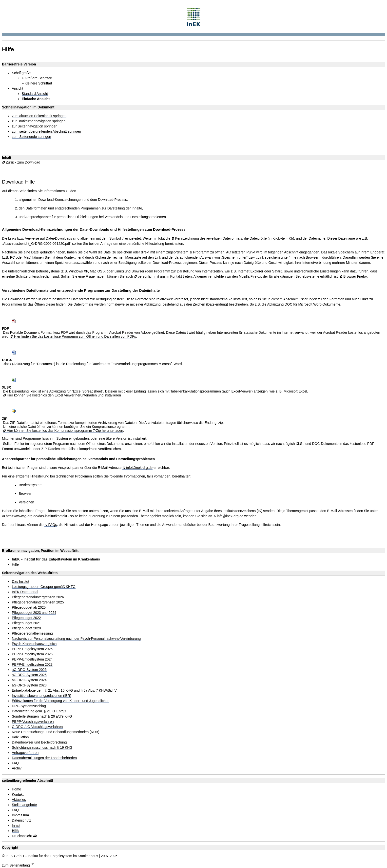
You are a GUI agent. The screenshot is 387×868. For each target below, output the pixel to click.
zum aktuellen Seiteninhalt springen (39, 116)
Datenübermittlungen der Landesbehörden (44, 758)
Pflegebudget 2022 (26, 618)
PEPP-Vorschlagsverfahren (33, 722)
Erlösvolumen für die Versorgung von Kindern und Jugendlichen (61, 701)
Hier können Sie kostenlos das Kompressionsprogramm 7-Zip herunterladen (65, 431)
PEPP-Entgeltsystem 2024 (32, 659)
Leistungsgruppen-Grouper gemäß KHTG (44, 587)
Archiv (17, 768)
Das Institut (20, 582)
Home (16, 789)
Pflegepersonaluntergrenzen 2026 (38, 597)
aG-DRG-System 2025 (29, 675)
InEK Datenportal (25, 592)
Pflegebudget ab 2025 (29, 608)
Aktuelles (19, 800)
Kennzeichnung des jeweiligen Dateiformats (209, 238)
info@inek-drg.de (139, 468)
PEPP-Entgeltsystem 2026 (32, 649)
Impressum (20, 815)
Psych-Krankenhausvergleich (34, 644)
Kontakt (18, 795)
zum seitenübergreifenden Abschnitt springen (46, 132)
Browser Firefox (355, 277)
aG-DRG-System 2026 (29, 670)
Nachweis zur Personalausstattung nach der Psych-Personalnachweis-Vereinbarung (76, 639)
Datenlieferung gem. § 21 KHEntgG (39, 711)
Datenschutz (21, 820)
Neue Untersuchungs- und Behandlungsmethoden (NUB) (56, 732)
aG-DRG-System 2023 (29, 685)
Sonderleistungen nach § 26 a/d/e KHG (42, 716)
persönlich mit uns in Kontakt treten (165, 277)
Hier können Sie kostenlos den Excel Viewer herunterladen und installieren (64, 395)
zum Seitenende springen (31, 137)
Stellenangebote (24, 805)
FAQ (15, 763)
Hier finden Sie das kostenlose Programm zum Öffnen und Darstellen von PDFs (75, 337)
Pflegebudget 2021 (26, 623)
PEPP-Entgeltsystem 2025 (32, 654)
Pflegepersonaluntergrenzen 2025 (38, 602)
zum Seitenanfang (18, 865)
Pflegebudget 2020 (26, 628)
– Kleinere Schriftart (37, 83)
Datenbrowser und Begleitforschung (39, 742)
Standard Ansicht (35, 94)
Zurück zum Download (23, 162)
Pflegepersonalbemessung (32, 633)
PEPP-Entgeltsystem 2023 (32, 665)
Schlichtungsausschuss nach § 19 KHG (42, 748)
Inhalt (16, 826)
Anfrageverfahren (25, 753)
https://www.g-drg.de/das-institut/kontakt (36, 516)
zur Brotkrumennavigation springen (39, 121)
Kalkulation (20, 737)
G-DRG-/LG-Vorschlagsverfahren (37, 727)
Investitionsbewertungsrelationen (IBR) (41, 696)
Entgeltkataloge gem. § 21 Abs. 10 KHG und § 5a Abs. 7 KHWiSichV (64, 691)
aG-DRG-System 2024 (29, 680)
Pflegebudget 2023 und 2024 (34, 613)
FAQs (52, 525)
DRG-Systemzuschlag (29, 706)
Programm (201, 252)
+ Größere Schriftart (37, 78)
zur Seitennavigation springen (35, 126)
